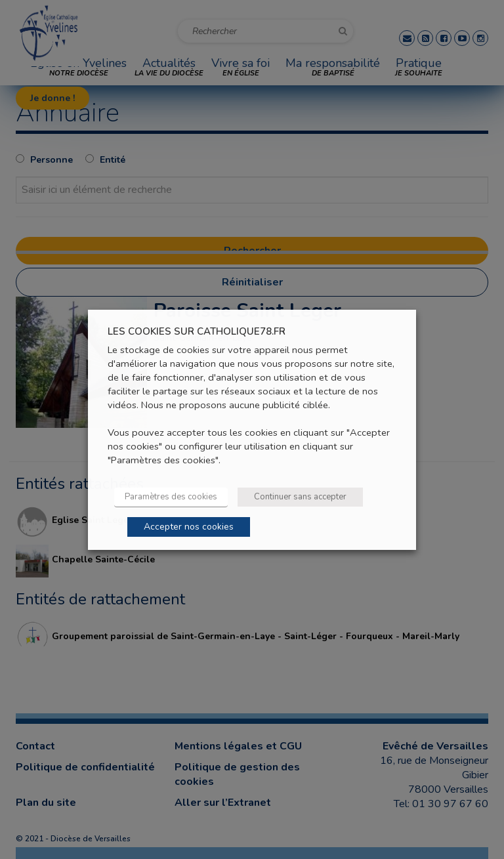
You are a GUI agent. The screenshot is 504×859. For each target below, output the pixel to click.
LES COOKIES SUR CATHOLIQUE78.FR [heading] (197, 331)
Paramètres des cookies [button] (171, 497)
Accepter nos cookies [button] (189, 527)
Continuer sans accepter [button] (300, 497)
